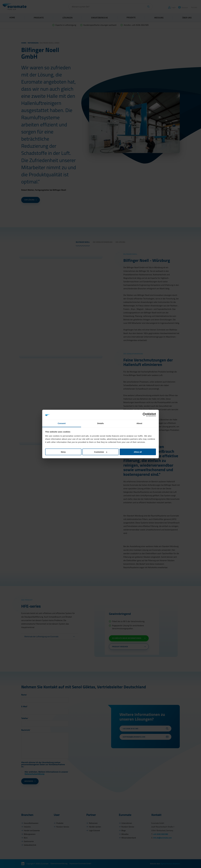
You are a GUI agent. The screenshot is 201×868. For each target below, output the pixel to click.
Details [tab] (101, 423)
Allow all (138, 452)
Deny (63, 452)
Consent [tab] (62, 423)
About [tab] (139, 423)
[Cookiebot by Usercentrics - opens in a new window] (145, 415)
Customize (101, 452)
